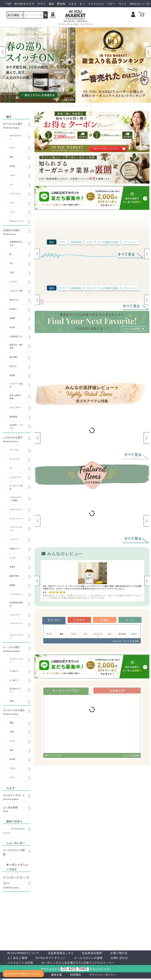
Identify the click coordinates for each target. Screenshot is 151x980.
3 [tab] (64, 106)
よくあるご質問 (18, 958)
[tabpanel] (38, 65)
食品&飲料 (76, 242)
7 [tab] (76, 106)
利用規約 (75, 976)
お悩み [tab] (105, 620)
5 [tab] (70, 106)
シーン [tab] (130, 620)
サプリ (63, 242)
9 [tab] (82, 106)
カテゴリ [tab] (54, 620)
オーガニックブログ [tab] (66, 692)
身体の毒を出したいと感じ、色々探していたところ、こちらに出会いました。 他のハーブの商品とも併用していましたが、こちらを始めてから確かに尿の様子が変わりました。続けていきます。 (92, 597)
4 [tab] (67, 106)
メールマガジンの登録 (92, 958)
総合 (52, 242)
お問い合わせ (124, 958)
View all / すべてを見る (125, 642)
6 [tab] (73, 106)
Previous (3, 52)
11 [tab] (88, 106)
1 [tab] (59, 106)
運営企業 (55, 976)
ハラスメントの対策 (21, 963)
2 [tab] (61, 106)
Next (148, 52)
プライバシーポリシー (104, 976)
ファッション (130, 242)
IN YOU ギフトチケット (52, 958)
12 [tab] (90, 106)
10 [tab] (85, 106)
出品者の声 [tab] (117, 692)
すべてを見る (131, 757)
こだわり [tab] (79, 620)
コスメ (90, 242)
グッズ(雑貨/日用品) (108, 242)
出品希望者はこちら (64, 953)
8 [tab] (79, 106)
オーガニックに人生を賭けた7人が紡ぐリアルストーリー (81, 963)
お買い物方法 (124, 953)
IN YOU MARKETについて (25, 953)
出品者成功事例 (96, 953)
